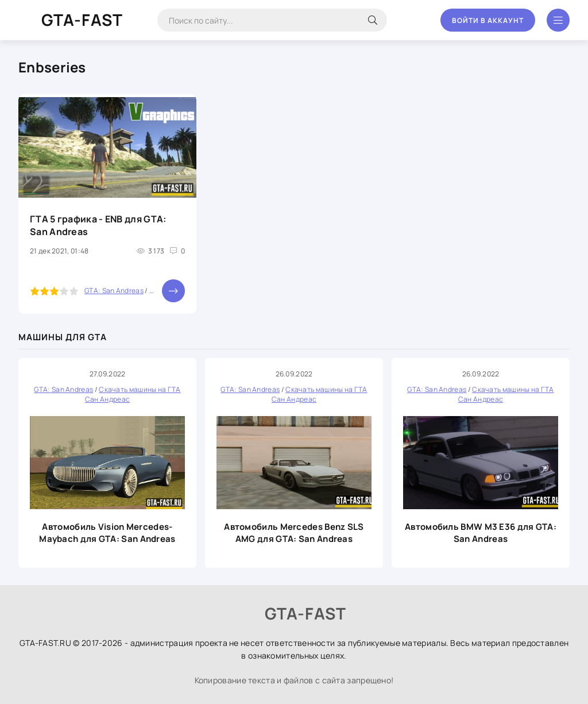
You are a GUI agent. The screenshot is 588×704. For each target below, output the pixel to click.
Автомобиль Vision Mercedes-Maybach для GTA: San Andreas (107, 533)
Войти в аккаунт (488, 20)
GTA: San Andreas (114, 291)
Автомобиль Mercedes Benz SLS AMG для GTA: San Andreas (294, 533)
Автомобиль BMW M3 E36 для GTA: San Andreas (481, 533)
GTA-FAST (82, 20)
